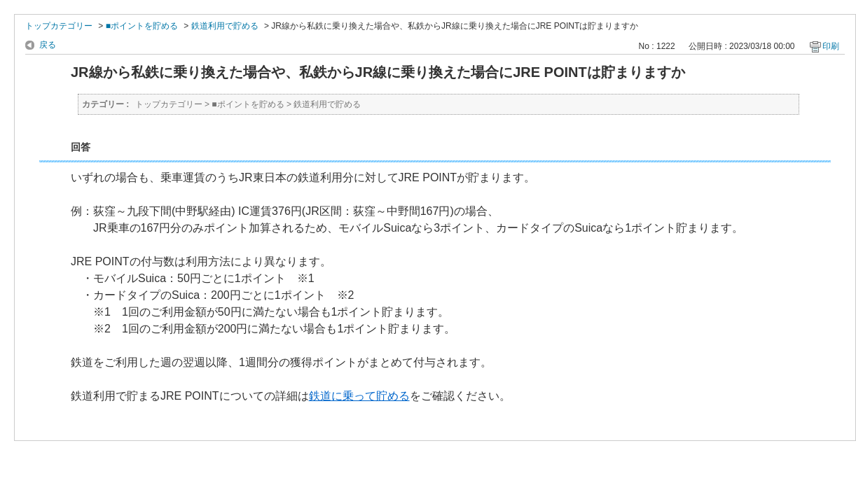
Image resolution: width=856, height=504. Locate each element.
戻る (48, 45)
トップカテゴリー (59, 26)
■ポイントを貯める (142, 26)
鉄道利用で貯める (225, 26)
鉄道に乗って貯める (359, 396)
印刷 (831, 46)
